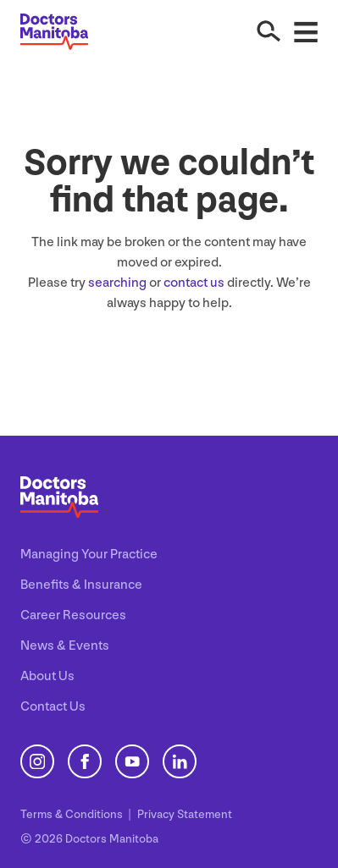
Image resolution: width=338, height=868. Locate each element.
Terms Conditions (73, 814)
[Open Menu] (306, 31)
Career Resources (73, 615)
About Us (47, 676)
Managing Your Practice (89, 555)
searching (117, 283)
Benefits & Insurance (81, 585)
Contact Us (53, 707)
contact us (194, 283)
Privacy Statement (185, 814)
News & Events (65, 646)
